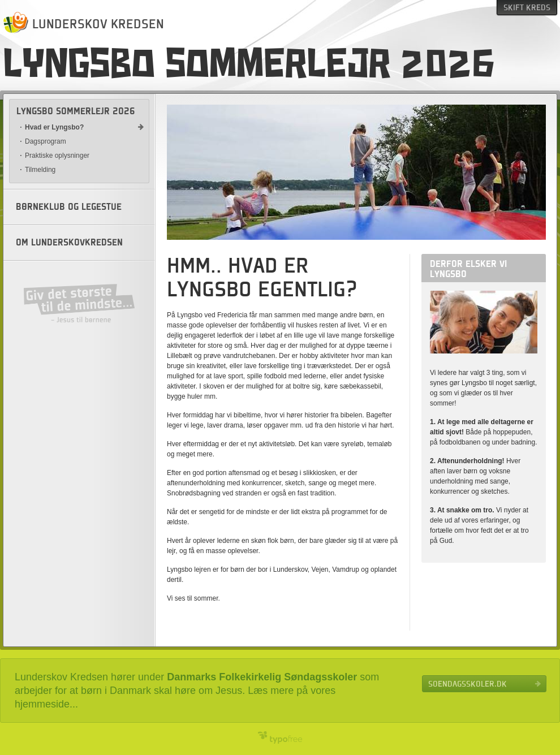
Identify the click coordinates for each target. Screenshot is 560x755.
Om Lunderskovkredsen (69, 243)
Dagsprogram (46, 141)
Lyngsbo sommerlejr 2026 (76, 111)
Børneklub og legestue (69, 207)
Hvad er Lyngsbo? (54, 127)
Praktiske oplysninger (57, 156)
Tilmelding (40, 170)
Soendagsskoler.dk (468, 684)
